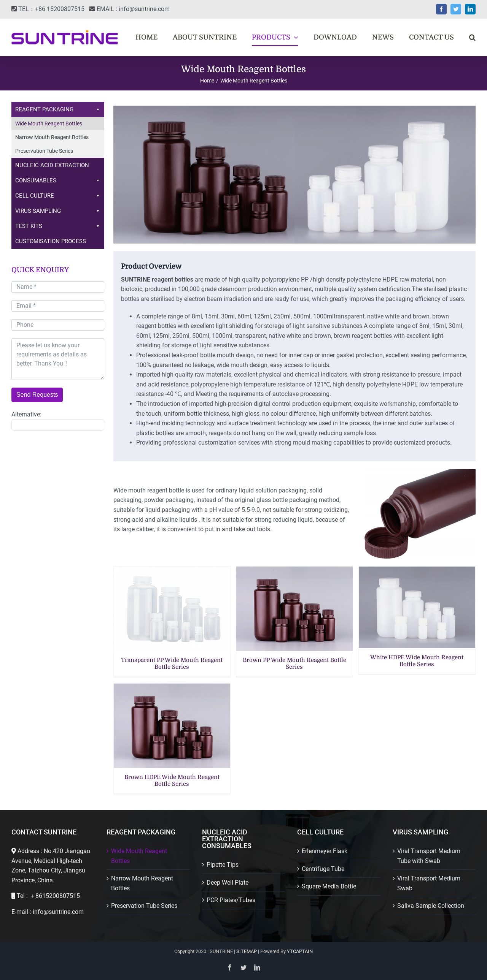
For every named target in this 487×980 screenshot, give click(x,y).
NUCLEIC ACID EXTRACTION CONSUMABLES (58, 175)
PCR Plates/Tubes (231, 900)
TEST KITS (58, 226)
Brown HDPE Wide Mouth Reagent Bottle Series (172, 781)
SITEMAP (247, 951)
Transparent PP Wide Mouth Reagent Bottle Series (172, 663)
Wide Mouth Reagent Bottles (49, 123)
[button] (472, 37)
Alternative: (26, 414)
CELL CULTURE (58, 196)
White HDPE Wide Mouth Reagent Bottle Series (417, 661)
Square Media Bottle (329, 886)
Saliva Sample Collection (431, 906)
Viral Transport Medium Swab (429, 883)
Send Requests (37, 395)
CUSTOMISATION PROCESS (51, 241)
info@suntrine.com (144, 9)
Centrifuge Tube (323, 869)
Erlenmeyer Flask (325, 851)
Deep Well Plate (228, 883)
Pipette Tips (223, 865)
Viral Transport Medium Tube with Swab (429, 856)
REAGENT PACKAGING (58, 109)
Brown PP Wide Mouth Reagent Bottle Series (294, 663)
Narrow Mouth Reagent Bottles (52, 137)
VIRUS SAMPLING (58, 211)
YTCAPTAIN (300, 951)
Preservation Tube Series (44, 151)
